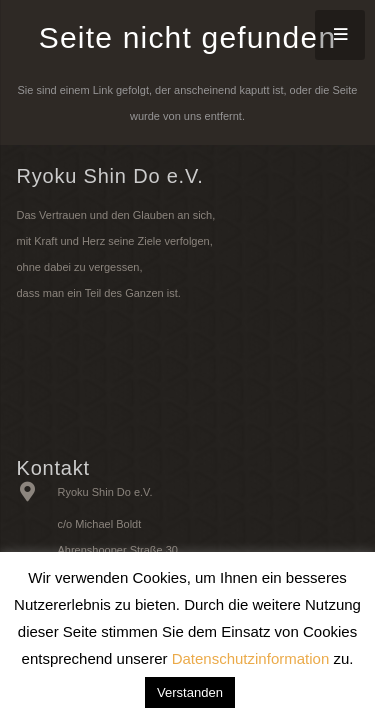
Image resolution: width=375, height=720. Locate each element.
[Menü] (340, 35)
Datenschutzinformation (251, 658)
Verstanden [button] (190, 692)
